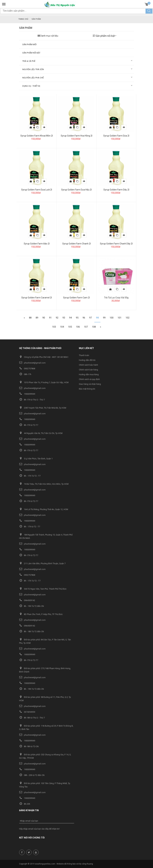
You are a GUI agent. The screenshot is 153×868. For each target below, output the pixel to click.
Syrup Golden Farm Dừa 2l (116, 136)
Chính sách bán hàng (88, 370)
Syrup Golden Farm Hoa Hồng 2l (76, 136)
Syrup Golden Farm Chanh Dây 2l (116, 244)
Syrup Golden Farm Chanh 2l (76, 244)
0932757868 (27, 369)
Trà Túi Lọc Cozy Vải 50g (116, 298)
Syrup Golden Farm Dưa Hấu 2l (76, 190)
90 (44, 318)
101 (120, 318)
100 (112, 318)
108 (94, 327)
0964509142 (27, 600)
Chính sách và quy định (89, 379)
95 (77, 318)
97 (91, 318)
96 (84, 318)
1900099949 (27, 394)
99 (104, 318)
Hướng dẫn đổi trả (87, 360)
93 (64, 318)
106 (78, 327)
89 (37, 318)
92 (57, 318)
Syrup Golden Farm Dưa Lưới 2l (37, 190)
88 (30, 318)
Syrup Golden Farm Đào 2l (37, 244)
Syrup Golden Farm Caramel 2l (37, 298)
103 (54, 327)
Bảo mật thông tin (87, 389)
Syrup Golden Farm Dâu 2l (116, 190)
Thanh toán (84, 355)
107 (86, 327)
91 (50, 318)
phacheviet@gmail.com (32, 363)
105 (70, 327)
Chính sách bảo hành (88, 365)
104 (62, 327)
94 (70, 318)
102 (127, 318)
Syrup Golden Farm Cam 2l (76, 298)
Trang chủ (23, 19)
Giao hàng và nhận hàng (90, 384)
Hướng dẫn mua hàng (89, 374)
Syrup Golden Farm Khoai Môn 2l (37, 136)
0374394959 (27, 712)
